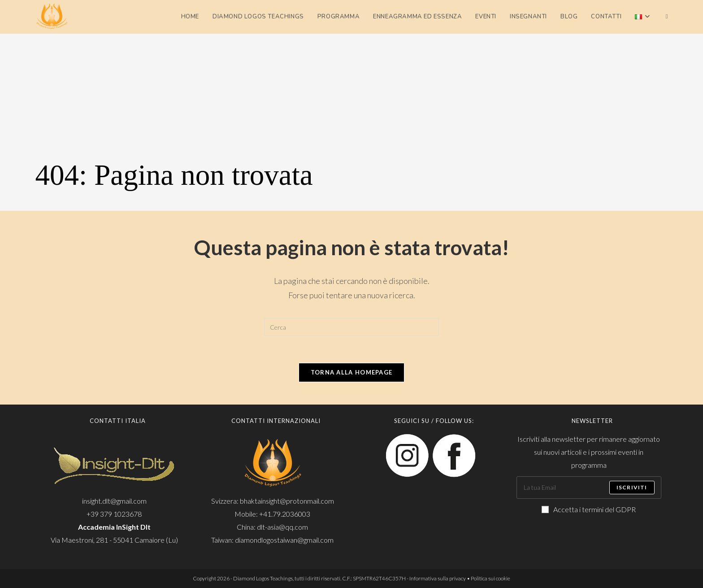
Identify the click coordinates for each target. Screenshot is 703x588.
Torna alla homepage (352, 372)
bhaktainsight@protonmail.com (287, 501)
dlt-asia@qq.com (282, 527)
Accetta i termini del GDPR (589, 509)
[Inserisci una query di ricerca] (351, 327)
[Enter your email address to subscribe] (589, 488)
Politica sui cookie (490, 578)
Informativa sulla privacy (438, 578)
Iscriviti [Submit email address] (632, 487)
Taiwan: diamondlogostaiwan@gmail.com (272, 540)
